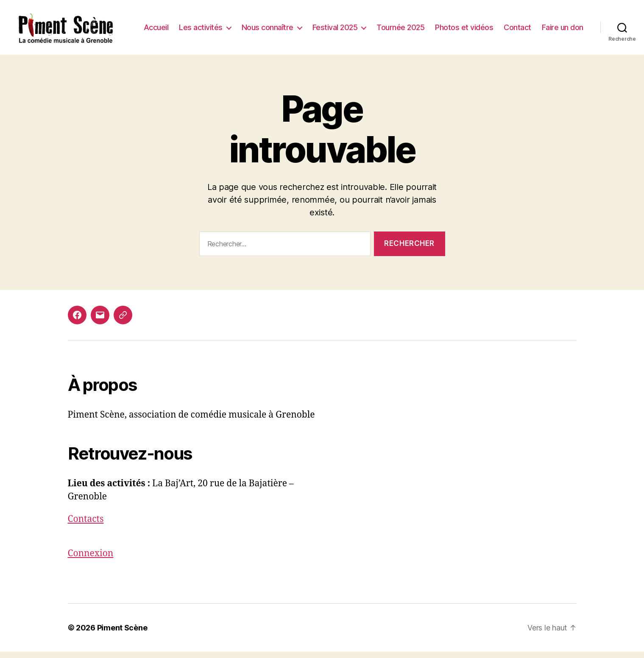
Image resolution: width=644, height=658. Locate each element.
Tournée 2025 (453, 24)
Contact (570, 24)
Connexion (91, 560)
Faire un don (563, 37)
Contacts (86, 526)
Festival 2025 (387, 24)
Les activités (253, 24)
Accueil (208, 24)
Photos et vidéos (516, 24)
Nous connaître (320, 24)
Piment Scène (122, 634)
